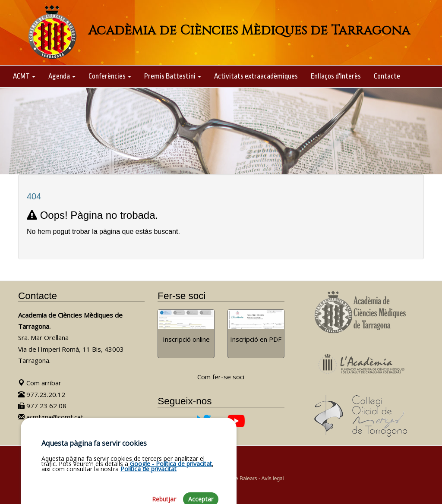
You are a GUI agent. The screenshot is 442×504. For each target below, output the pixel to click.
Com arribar (40, 383)
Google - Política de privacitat (171, 487)
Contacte (387, 76)
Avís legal (273, 479)
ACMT (24, 76)
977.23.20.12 (42, 394)
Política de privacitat (148, 493)
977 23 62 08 (42, 406)
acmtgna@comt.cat (51, 417)
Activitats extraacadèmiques (256, 76)
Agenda (62, 76)
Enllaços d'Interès (336, 76)
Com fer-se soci (221, 377)
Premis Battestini (173, 76)
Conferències (110, 76)
